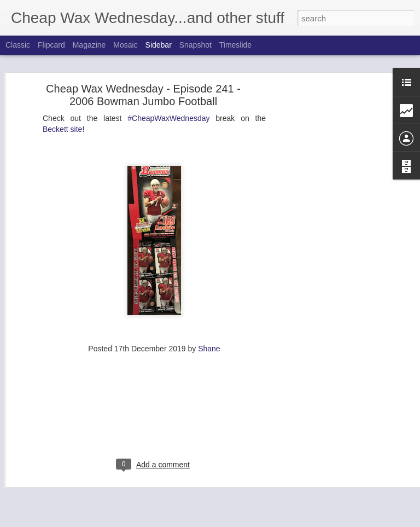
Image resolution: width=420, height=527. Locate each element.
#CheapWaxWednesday (168, 95)
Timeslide (235, 45)
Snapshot (196, 45)
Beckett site (62, 106)
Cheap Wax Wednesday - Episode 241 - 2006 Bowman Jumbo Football (143, 71)
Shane (209, 325)
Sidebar (159, 45)
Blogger (264, 521)
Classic (18, 45)
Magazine (89, 45)
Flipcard (51, 45)
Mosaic (125, 45)
